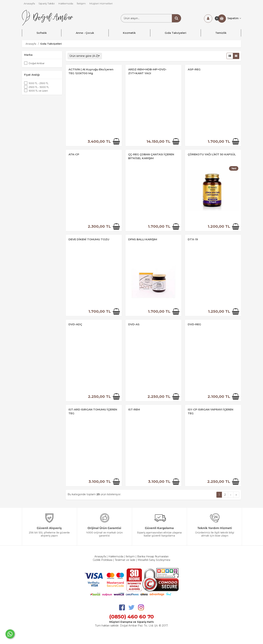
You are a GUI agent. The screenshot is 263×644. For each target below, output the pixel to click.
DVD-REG (194, 324)
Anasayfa (100, 556)
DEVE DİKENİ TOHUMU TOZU (89, 239)
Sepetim (234, 18)
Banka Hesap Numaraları (153, 556)
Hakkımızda (116, 556)
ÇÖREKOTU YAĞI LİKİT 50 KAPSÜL (212, 154)
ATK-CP (74, 154)
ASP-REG (194, 69)
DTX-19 (193, 239)
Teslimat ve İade (125, 560)
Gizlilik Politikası (103, 560)
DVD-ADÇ (75, 324)
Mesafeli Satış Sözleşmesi (154, 560)
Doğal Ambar (37, 63)
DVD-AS (134, 324)
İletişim (130, 556)
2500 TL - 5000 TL (39, 87)
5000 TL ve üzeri (38, 91)
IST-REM (134, 409)
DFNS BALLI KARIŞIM (143, 239)
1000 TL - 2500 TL (39, 83)
